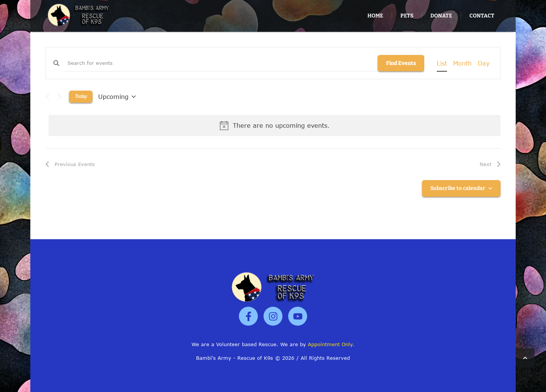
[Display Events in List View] (442, 63)
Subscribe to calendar (458, 188)
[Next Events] (59, 97)
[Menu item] (375, 16)
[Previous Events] (48, 97)
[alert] (275, 125)
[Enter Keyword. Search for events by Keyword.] (220, 63)
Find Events (401, 63)
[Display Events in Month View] (462, 63)
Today (81, 96)
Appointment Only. (331, 344)
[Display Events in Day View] (484, 63)
